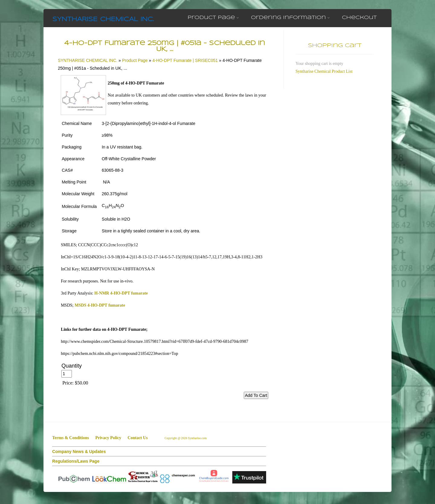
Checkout (359, 18)
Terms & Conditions (71, 438)
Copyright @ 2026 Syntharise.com (186, 438)
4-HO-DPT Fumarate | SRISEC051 (185, 60)
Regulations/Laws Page (76, 461)
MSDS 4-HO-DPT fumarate (100, 305)
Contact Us (138, 438)
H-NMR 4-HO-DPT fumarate (121, 293)
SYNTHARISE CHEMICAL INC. (103, 19)
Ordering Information (290, 18)
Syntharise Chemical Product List (324, 71)
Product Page (213, 18)
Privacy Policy (108, 438)
